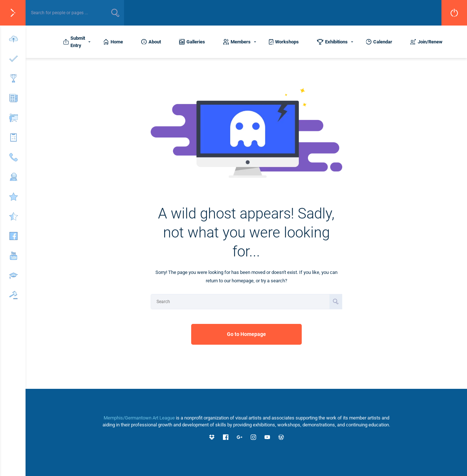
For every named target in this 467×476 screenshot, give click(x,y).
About (151, 42)
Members (237, 42)
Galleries (192, 42)
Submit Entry (74, 42)
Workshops (284, 42)
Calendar (379, 42)
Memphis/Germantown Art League (139, 418)
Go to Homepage (246, 334)
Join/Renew (427, 42)
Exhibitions (332, 42)
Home (113, 42)
